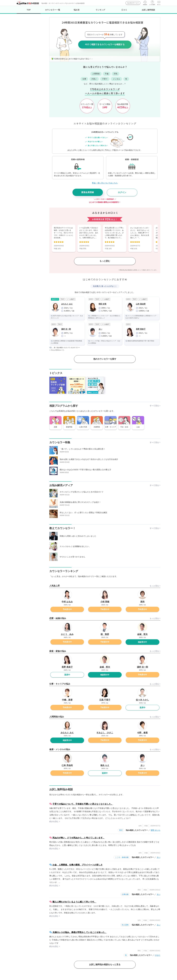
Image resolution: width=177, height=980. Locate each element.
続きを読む (54, 821)
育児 (121, 830)
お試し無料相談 (148, 10)
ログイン (122, 192)
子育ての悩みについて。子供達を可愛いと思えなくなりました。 (83, 804)
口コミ (124, 10)
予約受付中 (67, 609)
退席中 (67, 675)
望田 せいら (155, 830)
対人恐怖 (125, 925)
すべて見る (154, 406)
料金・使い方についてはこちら (105, 183)
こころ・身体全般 (122, 857)
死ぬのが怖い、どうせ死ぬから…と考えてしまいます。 (79, 838)
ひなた (158, 955)
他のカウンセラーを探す (105, 359)
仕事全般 (125, 894)
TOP (29, 11)
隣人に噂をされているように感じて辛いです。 (74, 902)
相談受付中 (142, 642)
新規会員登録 (88, 192)
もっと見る (154, 586)
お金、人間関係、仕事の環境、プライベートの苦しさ (78, 865)
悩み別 (77, 10)
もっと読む (105, 261)
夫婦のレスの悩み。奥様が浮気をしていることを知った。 (80, 932)
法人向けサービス (133, 3)
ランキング (100, 10)
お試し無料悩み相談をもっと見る (105, 964)
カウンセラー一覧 (53, 10)
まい (158, 857)
